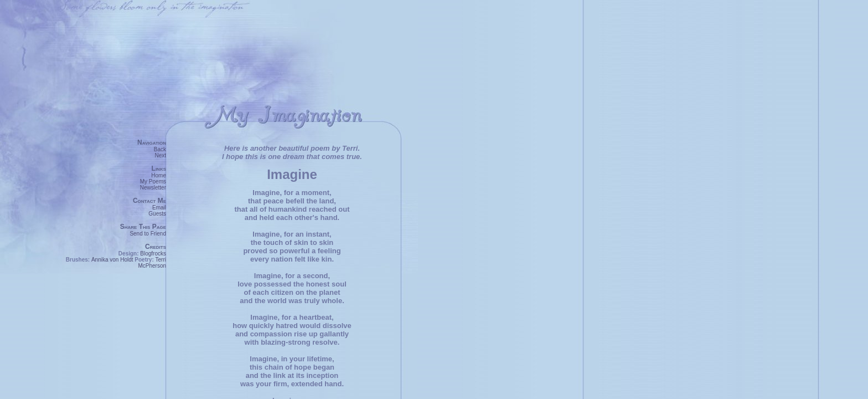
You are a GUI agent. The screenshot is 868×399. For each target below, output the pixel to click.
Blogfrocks (153, 254)
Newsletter (153, 188)
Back (160, 149)
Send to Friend (148, 234)
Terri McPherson (152, 263)
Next (160, 155)
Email (159, 208)
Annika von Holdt (112, 260)
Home (159, 175)
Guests (157, 214)
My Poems (153, 181)
